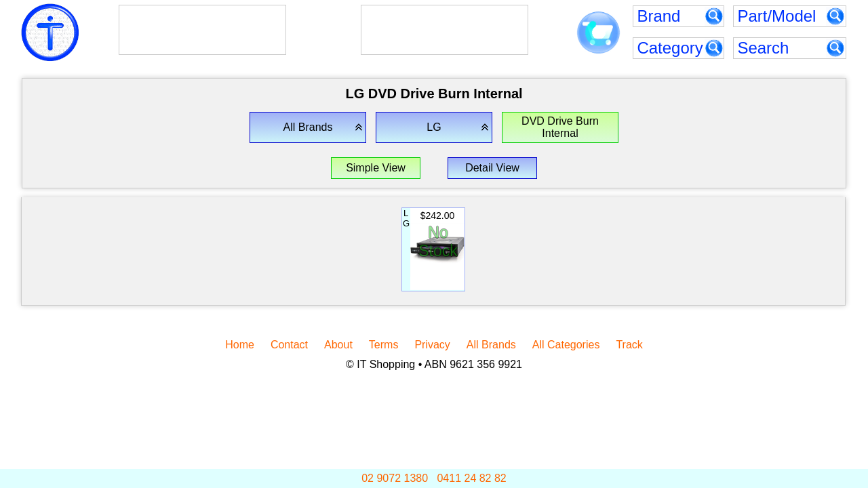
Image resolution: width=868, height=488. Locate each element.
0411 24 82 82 (471, 478)
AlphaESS (179, 21)
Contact (289, 345)
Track (629, 345)
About (338, 345)
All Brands (491, 345)
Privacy (432, 345)
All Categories (566, 345)
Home (240, 345)
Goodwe (411, 21)
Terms (384, 345)
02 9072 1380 (395, 478)
